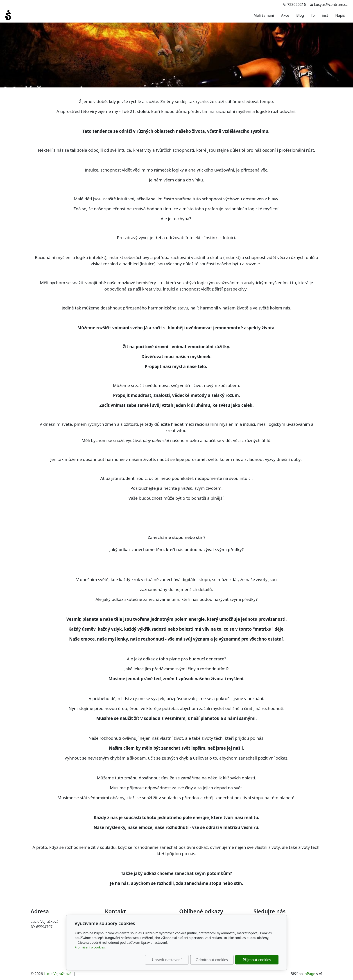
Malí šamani (264, 15)
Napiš (340, 15)
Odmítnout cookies (212, 960)
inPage (310, 974)
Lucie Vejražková (58, 974)
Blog (300, 15)
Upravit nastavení (167, 960)
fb (313, 15)
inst (325, 15)
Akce (285, 15)
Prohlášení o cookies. (90, 947)
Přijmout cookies (257, 960)
